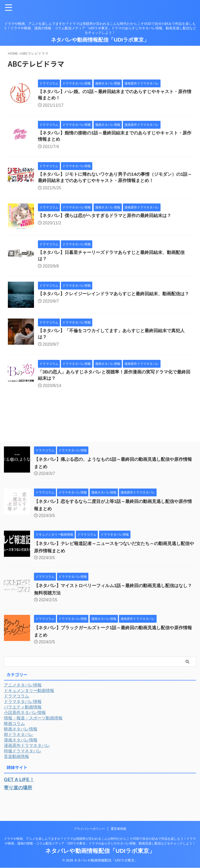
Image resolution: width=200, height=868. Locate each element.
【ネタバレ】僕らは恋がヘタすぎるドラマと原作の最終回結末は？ (108, 219)
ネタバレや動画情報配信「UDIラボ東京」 (100, 40)
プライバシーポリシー (89, 829)
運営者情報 (118, 829)
